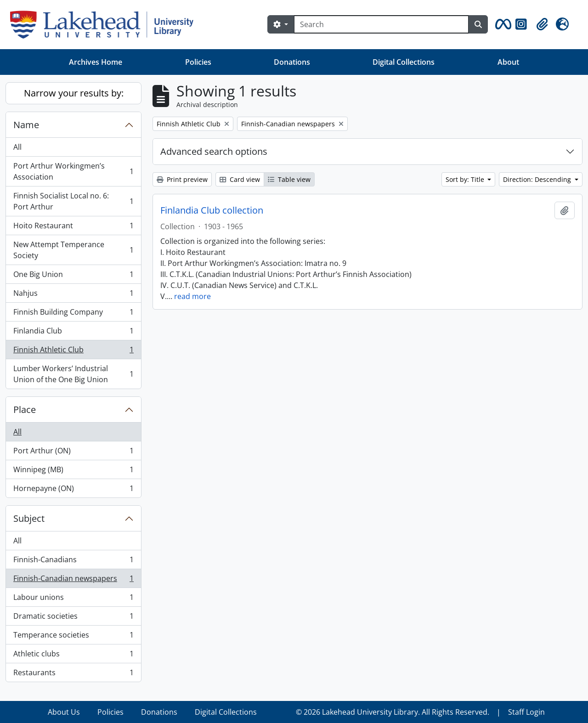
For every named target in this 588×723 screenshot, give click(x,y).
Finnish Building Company (73, 314)
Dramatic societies (73, 618)
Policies (198, 62)
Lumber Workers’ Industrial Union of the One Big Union (73, 374)
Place (25, 410)
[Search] (381, 24)
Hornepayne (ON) (73, 490)
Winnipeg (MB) (73, 472)
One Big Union (73, 276)
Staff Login (526, 712)
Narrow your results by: (74, 93)
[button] (502, 24)
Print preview (182, 179)
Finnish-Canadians (73, 562)
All (17, 147)
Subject (29, 518)
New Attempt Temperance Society (73, 250)
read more (192, 296)
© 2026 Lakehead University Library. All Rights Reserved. (393, 712)
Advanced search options (214, 151)
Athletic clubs (73, 656)
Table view (289, 179)
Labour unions (73, 599)
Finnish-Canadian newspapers (73, 580)
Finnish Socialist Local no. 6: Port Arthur (73, 201)
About (508, 62)
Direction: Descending (538, 179)
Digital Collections (404, 62)
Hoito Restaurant (73, 228)
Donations (292, 62)
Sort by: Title (466, 179)
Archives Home (96, 62)
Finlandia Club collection (212, 210)
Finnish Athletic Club (73, 352)
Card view (240, 179)
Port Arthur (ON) (73, 453)
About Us (64, 712)
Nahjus (73, 295)
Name (26, 125)
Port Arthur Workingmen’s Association (73, 171)
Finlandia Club (73, 333)
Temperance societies (73, 637)
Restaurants (73, 674)
